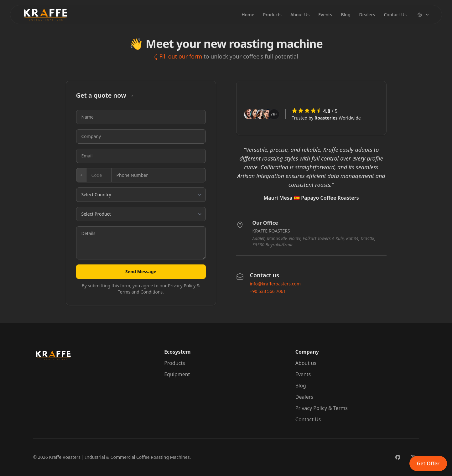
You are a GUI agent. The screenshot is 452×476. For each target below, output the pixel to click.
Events (325, 15)
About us (306, 363)
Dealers (367, 15)
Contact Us (395, 15)
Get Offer (428, 463)
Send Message (141, 271)
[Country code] (99, 175)
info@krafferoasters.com (275, 284)
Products (272, 15)
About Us (300, 15)
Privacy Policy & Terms (322, 408)
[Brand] (45, 15)
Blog (345, 15)
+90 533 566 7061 (268, 291)
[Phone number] (158, 175)
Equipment (177, 374)
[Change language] (423, 15)
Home (248, 15)
